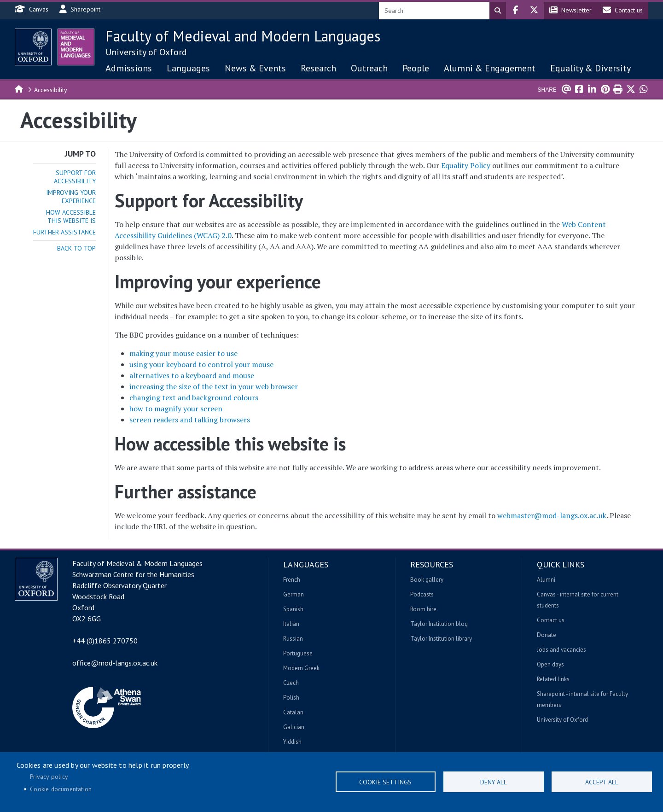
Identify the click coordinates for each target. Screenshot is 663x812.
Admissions (129, 68)
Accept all (602, 782)
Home (19, 88)
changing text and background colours (194, 397)
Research (318, 68)
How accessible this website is (71, 216)
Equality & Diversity (590, 68)
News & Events (255, 68)
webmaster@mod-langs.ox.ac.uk (552, 515)
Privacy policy (49, 777)
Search (498, 11)
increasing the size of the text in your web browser (214, 386)
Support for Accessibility (75, 177)
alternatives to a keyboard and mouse (192, 375)
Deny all (494, 782)
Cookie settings (385, 782)
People (416, 68)
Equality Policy (466, 165)
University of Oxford (146, 52)
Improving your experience (71, 197)
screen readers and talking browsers (190, 420)
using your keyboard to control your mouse (201, 364)
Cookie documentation (61, 789)
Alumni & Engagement (490, 68)
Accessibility (51, 90)
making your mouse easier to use (183, 353)
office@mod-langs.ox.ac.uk (115, 663)
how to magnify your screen (176, 409)
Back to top (76, 248)
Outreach (369, 68)
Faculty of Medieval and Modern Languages (243, 36)
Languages (188, 68)
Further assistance (64, 232)
